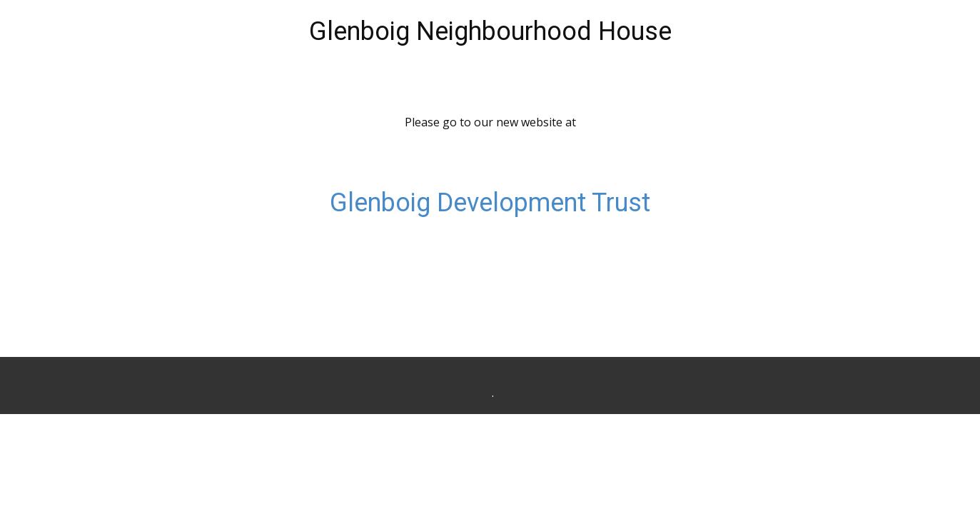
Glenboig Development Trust (490, 203)
